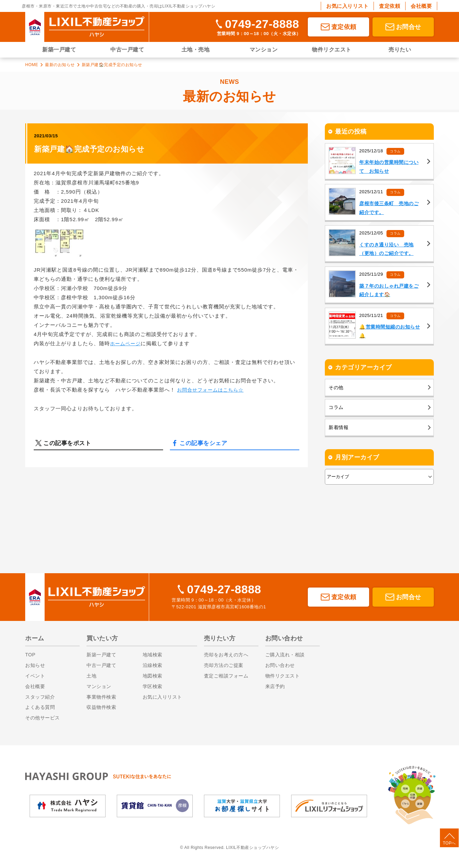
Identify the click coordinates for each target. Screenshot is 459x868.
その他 (337, 392)
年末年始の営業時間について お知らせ (391, 167)
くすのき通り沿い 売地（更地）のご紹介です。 (388, 251)
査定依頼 (390, 6)
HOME (32, 65)
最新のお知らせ (60, 65)
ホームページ (126, 343)
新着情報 (339, 437)
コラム (396, 151)
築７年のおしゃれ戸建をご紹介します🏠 (391, 293)
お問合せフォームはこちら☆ (212, 389)
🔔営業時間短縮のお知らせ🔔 (389, 335)
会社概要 (421, 6)
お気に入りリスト (347, 6)
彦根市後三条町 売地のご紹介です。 (391, 209)
